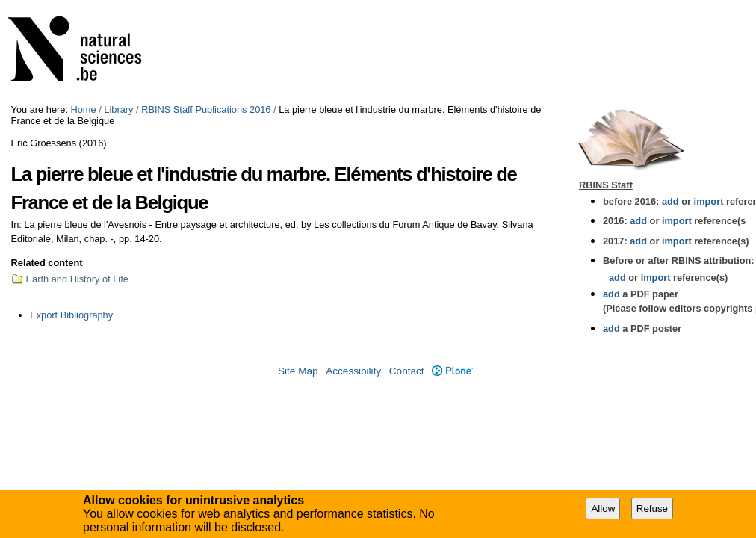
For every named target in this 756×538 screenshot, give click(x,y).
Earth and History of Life (77, 279)
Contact (407, 371)
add (670, 201)
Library (118, 109)
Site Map (298, 371)
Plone (452, 371)
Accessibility (353, 371)
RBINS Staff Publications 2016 (206, 109)
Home (84, 109)
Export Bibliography (71, 315)
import (707, 201)
